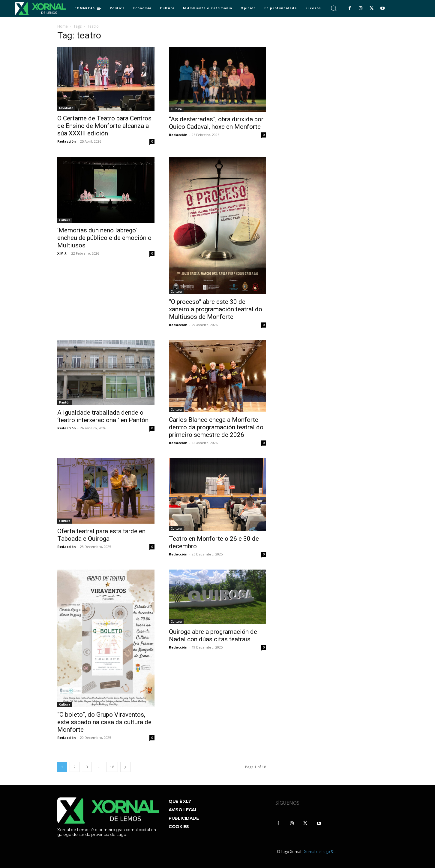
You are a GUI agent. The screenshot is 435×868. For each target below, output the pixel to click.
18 (112, 767)
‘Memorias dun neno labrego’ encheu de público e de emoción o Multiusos (104, 238)
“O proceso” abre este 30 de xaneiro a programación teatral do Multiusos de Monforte (216, 309)
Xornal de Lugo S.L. (320, 852)
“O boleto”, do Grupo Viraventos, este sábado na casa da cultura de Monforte (104, 722)
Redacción (67, 141)
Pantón (65, 402)
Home (63, 26)
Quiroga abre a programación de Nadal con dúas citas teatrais (213, 635)
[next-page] (125, 767)
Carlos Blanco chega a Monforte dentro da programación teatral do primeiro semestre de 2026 (216, 427)
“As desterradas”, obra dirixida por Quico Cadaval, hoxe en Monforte (216, 123)
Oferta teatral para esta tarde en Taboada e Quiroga (101, 535)
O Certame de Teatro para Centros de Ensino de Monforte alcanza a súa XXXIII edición (104, 126)
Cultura (176, 109)
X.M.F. (62, 253)
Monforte (66, 108)
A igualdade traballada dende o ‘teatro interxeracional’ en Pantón (103, 416)
